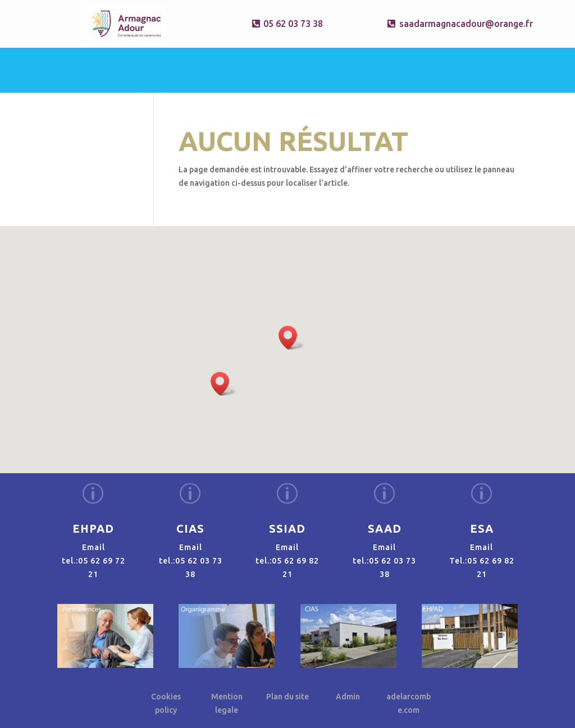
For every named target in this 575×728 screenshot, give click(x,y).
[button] (291, 338)
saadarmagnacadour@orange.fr (458, 24)
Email (93, 547)
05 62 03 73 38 (293, 24)
